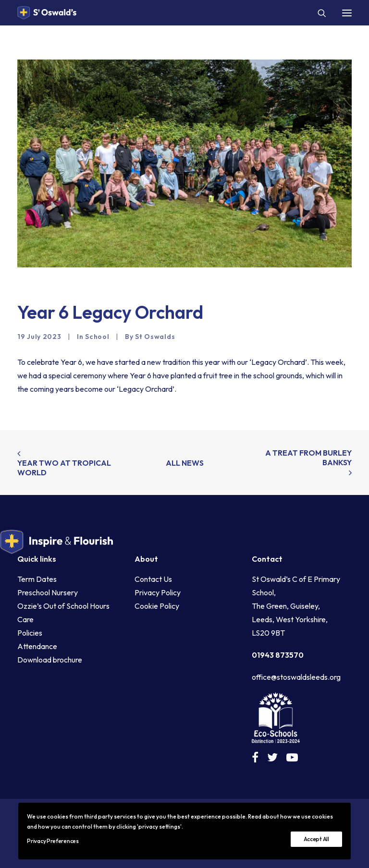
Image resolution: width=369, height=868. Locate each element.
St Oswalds (155, 337)
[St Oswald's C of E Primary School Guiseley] (47, 13)
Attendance (37, 646)
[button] (347, 13)
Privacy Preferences (53, 841)
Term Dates (37, 579)
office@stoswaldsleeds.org (296, 677)
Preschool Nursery (48, 592)
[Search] (318, 13)
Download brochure (50, 660)
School (97, 337)
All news (185, 463)
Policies (30, 633)
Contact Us (153, 579)
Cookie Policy (157, 606)
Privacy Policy (158, 592)
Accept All (316, 839)
